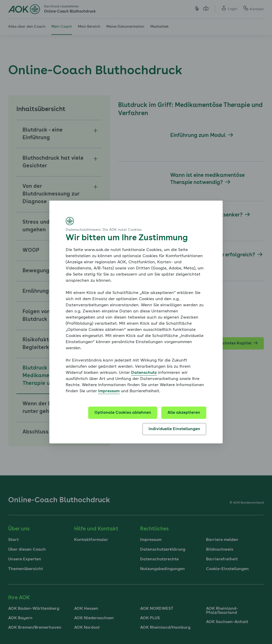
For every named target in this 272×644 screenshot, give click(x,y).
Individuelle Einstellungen (174, 429)
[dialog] (136, 322)
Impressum (109, 391)
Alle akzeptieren (184, 413)
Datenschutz (144, 373)
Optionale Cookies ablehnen (123, 413)
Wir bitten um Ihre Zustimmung (127, 238)
